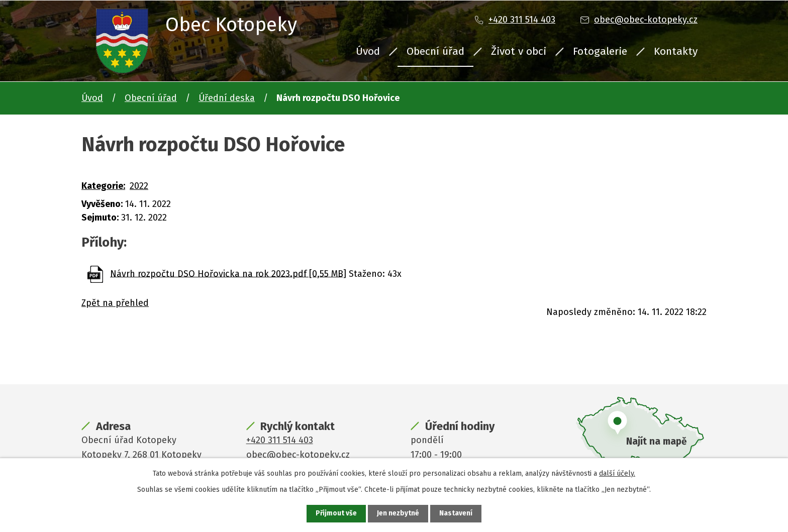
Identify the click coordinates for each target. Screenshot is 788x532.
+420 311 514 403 (522, 20)
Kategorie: (103, 186)
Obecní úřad (435, 51)
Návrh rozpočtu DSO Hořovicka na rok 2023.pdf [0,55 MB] (228, 273)
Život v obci (519, 51)
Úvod (368, 51)
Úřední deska (227, 98)
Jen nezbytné (398, 514)
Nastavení (456, 514)
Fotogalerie (600, 51)
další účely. (617, 473)
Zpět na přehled (115, 303)
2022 (139, 186)
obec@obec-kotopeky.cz (646, 20)
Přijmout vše (336, 514)
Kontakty (676, 51)
